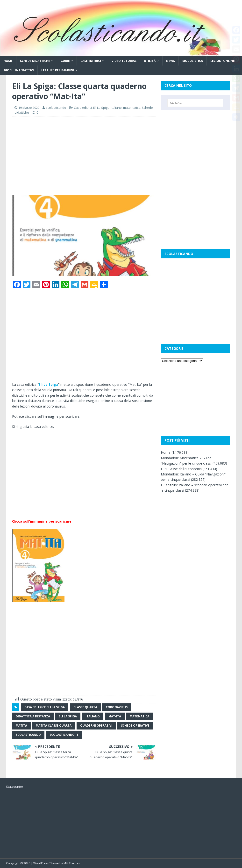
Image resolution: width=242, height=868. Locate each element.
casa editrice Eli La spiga (45, 707)
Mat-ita (115, 716)
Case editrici (91, 61)
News (171, 61)
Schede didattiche (35, 61)
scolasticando (56, 108)
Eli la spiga (68, 716)
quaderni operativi (96, 726)
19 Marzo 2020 (29, 108)
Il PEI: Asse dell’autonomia (181, 469)
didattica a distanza (33, 716)
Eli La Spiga (101, 108)
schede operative (135, 726)
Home (8, 61)
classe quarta (85, 707)
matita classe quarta (54, 726)
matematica (132, 108)
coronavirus (117, 707)
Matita (21, 726)
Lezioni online (223, 61)
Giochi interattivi (19, 70)
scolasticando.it (64, 735)
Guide (65, 61)
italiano (116, 108)
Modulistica (193, 61)
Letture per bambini (58, 70)
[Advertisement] (84, 155)
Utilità (150, 61)
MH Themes (72, 863)
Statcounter (15, 787)
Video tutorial (124, 61)
